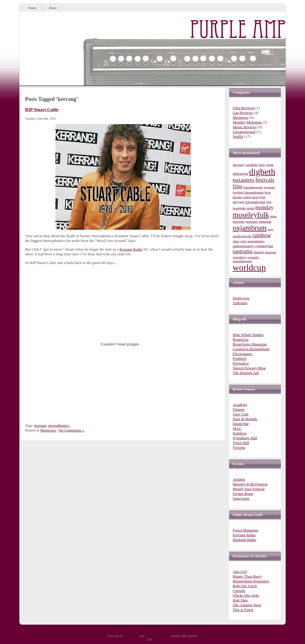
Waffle (238, 136)
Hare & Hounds (245, 419)
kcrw (268, 192)
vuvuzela (253, 257)
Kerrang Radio (131, 249)
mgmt (251, 208)
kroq (255, 197)
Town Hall (241, 443)
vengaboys (239, 257)
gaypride (269, 187)
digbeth (262, 172)
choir (262, 165)
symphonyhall (264, 246)
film (237, 186)
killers (247, 197)
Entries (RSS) (137, 639)
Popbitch (239, 358)
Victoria (239, 447)
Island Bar (241, 424)
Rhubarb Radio (244, 540)
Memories (48, 430)
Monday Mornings (247, 122)
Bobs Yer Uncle (245, 586)
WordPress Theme (157, 636)
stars (243, 241)
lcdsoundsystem (255, 202)
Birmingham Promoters (251, 581)
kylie (262, 197)
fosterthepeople (253, 187)
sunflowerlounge (243, 246)
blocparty (239, 165)
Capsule (239, 591)
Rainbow (240, 433)
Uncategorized (244, 132)
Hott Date (240, 600)
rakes (236, 241)
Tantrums (240, 303)
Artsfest (239, 479)
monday (264, 207)
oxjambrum (250, 228)
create (270, 165)
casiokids (252, 165)
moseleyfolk (251, 215)
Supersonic (241, 498)
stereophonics (59, 425)
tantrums (243, 251)
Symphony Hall (245, 438)
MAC (237, 428)
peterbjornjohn (242, 236)
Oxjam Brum (243, 494)
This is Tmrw (243, 610)
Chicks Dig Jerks (246, 595)
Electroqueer (242, 354)
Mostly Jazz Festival (249, 489)
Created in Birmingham (251, 349)
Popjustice (241, 363)
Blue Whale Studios (248, 335)
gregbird (238, 192)
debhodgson (240, 174)
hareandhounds (254, 192)
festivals (265, 180)
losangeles (239, 208)
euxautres (243, 180)
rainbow (262, 235)
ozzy (270, 229)
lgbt (269, 202)
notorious (252, 222)
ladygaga (238, 202)
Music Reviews (245, 127)
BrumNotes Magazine (250, 344)
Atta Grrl (240, 572)
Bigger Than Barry (247, 576)
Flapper (239, 409)
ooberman (265, 222)
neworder (239, 222)
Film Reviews (243, 108)
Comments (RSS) (164, 639)
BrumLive (241, 339)
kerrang (40, 425)
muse (273, 216)
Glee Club (241, 414)
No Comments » (71, 430)
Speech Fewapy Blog (249, 368)
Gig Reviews (243, 113)
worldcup (249, 268)
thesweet (270, 252)
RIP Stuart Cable (42, 109)
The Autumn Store (247, 605)
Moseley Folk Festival (250, 484)
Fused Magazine (245, 530)
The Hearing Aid (246, 373)
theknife (259, 252)
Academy (240, 405)
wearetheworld (242, 261)
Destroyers (241, 298)
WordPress (131, 636)
